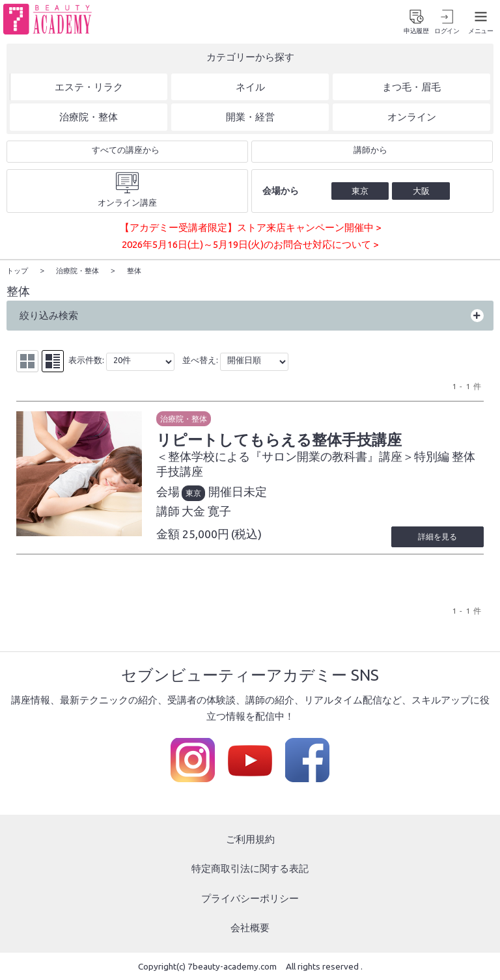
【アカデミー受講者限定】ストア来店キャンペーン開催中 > (250, 227)
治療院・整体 (184, 418)
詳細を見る (437, 536)
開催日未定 (238, 492)
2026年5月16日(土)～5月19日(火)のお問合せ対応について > (250, 244)
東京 (193, 493)
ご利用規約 (250, 838)
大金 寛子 (206, 510)
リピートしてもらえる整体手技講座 (279, 439)
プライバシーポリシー (250, 898)
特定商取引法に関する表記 (250, 868)
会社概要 (250, 928)
